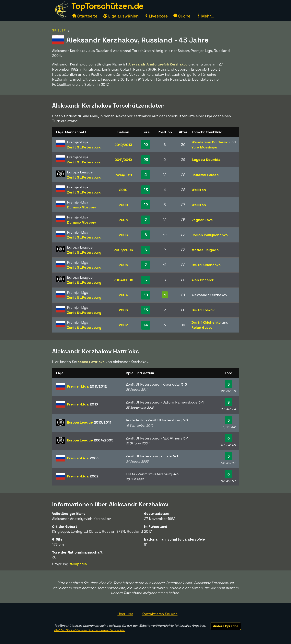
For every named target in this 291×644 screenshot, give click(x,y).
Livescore (156, 16)
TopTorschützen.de (107, 6)
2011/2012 (123, 160)
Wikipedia (79, 564)
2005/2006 (123, 250)
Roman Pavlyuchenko (210, 235)
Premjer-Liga (87, 386)
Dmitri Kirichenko (206, 265)
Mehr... (205, 16)
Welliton (199, 190)
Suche (182, 16)
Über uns (125, 614)
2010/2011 (123, 175)
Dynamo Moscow (81, 207)
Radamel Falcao (205, 175)
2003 (123, 310)
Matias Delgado (205, 250)
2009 (123, 205)
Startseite (85, 16)
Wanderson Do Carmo (210, 142)
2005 (123, 265)
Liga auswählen (121, 16)
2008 (123, 220)
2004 (123, 295)
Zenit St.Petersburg (84, 147)
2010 (123, 190)
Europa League (89, 422)
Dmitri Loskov (203, 310)
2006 (123, 235)
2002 (123, 325)
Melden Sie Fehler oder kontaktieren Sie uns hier (90, 630)
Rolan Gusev (202, 328)
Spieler (59, 30)
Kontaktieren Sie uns (160, 614)
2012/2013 (123, 145)
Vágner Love (202, 220)
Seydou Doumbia (206, 160)
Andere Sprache (226, 626)
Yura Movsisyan (205, 147)
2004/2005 (123, 280)
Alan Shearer (203, 280)
